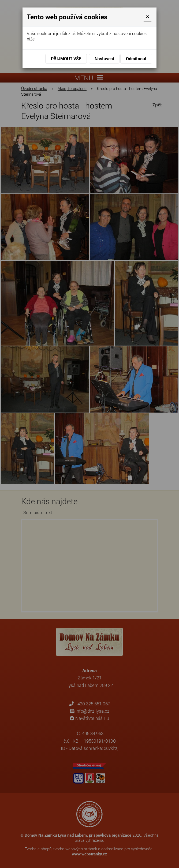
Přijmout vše (66, 59)
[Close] (148, 17)
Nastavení (104, 59)
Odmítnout (136, 59)
